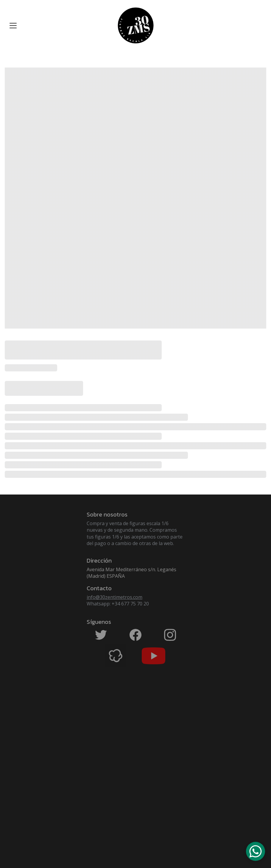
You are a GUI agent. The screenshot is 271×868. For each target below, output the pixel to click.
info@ (93, 597)
